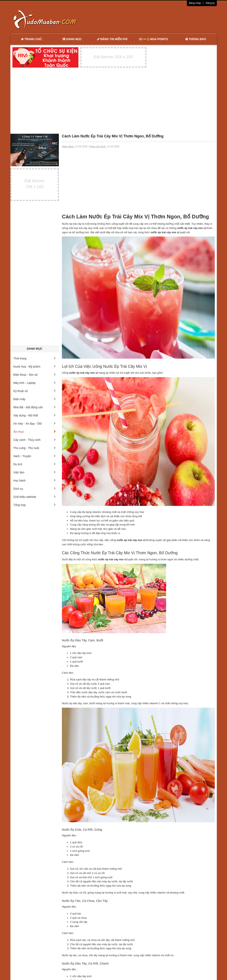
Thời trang (35, 358)
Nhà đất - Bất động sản (35, 407)
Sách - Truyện (35, 456)
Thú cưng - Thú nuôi (35, 448)
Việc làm (35, 472)
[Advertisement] (156, 19)
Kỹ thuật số (35, 391)
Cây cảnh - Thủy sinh (35, 440)
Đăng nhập (195, 3)
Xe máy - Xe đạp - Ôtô (35, 424)
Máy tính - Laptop (35, 383)
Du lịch (35, 464)
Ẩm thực (35, 432)
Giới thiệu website (35, 497)
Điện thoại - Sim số (35, 375)
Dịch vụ (35, 489)
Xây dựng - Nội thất (35, 415)
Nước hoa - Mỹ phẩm (35, 367)
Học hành (35, 481)
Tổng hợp (35, 505)
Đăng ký (210, 3)
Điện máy (35, 399)
